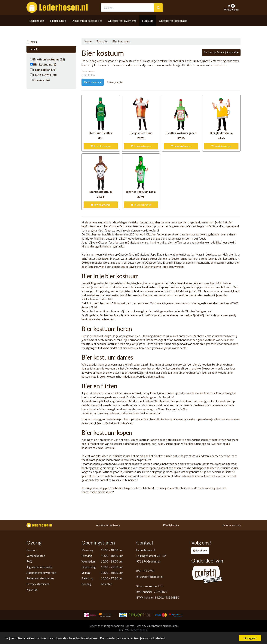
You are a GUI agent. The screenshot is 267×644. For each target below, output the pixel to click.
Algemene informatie (40, 567)
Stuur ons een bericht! (150, 586)
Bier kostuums (43, 64)
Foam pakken (43, 70)
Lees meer (88, 71)
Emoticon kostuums (48, 59)
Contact (32, 550)
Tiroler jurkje (58, 28)
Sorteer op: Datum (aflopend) (221, 52)
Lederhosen (37, 28)
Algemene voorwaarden (41, 573)
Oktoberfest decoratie (173, 28)
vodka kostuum (105, 448)
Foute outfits (43, 75)
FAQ (29, 561)
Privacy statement (38, 584)
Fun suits (148, 28)
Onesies (40, 80)
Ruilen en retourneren (40, 578)
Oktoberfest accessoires (87, 28)
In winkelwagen (101, 146)
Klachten (32, 590)
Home (88, 41)
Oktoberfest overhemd (122, 28)
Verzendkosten (36, 556)
